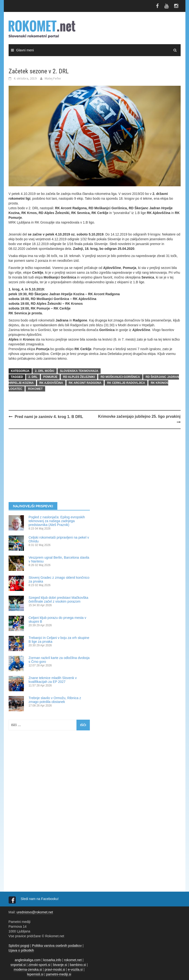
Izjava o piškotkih (21, 950)
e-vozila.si (75, 969)
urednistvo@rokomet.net (35, 912)
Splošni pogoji (19, 946)
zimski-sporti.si (39, 965)
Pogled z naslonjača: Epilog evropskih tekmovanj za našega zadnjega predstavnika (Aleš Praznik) (57, 521)
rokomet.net (73, 960)
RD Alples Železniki (79, 377)
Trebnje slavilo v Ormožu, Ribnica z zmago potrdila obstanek (55, 700)
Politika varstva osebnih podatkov (57, 946)
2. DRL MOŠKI (44, 371)
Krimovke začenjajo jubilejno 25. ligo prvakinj (139, 416)
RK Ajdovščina (51, 383)
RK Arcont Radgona (85, 383)
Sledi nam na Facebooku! (40, 899)
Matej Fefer (53, 78)
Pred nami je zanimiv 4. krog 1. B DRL (49, 417)
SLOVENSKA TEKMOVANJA (79, 371)
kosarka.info (52, 960)
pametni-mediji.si (59, 974)
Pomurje (50, 377)
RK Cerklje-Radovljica (126, 383)
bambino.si (78, 965)
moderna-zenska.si (28, 969)
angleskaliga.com (28, 960)
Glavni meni (25, 50)
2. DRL (33, 377)
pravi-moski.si (55, 969)
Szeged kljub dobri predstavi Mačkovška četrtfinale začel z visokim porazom (59, 600)
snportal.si (18, 965)
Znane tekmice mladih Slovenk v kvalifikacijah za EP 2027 (53, 680)
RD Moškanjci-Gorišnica (120, 377)
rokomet (35, 389)
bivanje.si (60, 965)
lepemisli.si (35, 974)
